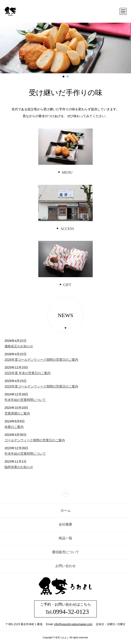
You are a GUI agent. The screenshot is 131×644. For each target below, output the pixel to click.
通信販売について (65, 552)
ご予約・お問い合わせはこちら (65, 609)
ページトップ (65, 493)
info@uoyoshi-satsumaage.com (73, 624)
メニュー (123, 11)
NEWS (65, 315)
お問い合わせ (65, 566)
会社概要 (65, 524)
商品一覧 (65, 538)
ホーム (66, 511)
